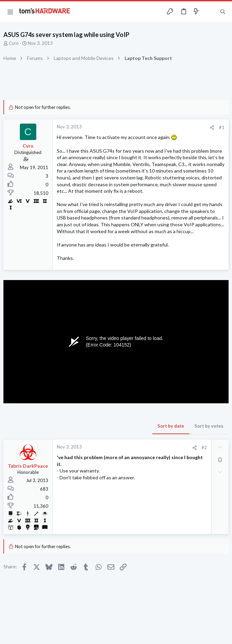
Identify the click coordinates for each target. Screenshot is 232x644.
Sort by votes (209, 426)
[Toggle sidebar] (209, 12)
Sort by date (171, 426)
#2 (204, 447)
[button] (10, 12)
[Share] (212, 128)
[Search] (223, 12)
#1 (222, 127)
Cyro (14, 43)
